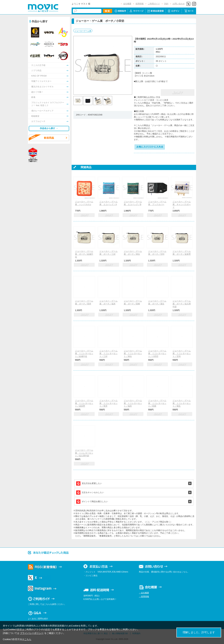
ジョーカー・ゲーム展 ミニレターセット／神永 (133, 354)
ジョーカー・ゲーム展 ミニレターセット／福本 (133, 403)
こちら (28, 639)
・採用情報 (144, 597)
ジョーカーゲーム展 (83, 31)
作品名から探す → (49, 128)
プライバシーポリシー (32, 633)
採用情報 (140, 4)
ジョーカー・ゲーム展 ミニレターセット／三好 (108, 354)
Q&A (166, 4)
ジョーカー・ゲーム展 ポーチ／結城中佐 (84, 254)
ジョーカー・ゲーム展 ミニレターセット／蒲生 (182, 403)
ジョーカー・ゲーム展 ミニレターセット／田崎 (157, 403)
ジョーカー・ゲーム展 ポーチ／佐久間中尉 (182, 304)
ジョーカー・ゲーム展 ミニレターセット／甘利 (182, 354)
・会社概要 (144, 593)
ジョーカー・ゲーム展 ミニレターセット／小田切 (157, 354)
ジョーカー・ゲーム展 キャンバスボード (182, 204)
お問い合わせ (179, 4)
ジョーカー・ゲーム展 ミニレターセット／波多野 (84, 403)
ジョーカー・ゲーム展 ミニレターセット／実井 (108, 403)
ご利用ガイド (154, 4)
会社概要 (127, 4)
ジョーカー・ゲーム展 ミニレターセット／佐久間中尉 (84, 453)
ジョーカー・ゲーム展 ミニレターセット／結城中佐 (84, 354)
